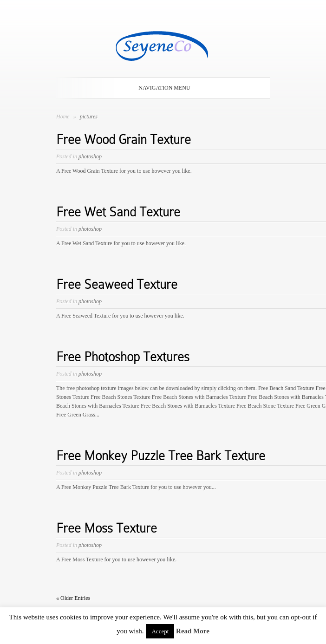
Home (63, 117)
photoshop (90, 156)
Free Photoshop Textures (123, 357)
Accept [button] (160, 631)
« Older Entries (73, 598)
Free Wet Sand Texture (118, 212)
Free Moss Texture (107, 528)
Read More (193, 631)
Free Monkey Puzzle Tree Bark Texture (161, 456)
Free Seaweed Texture (117, 284)
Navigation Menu (161, 88)
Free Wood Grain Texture (124, 140)
